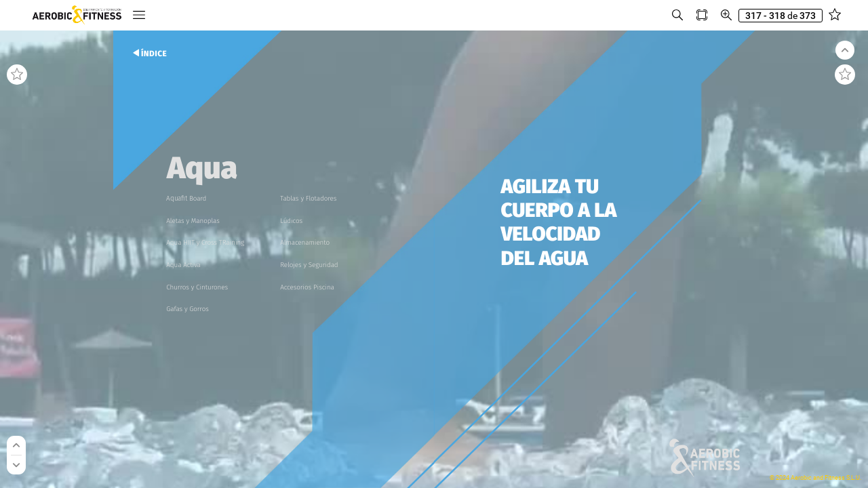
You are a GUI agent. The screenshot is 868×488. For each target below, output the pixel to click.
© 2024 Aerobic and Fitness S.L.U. (815, 478)
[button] (139, 15)
